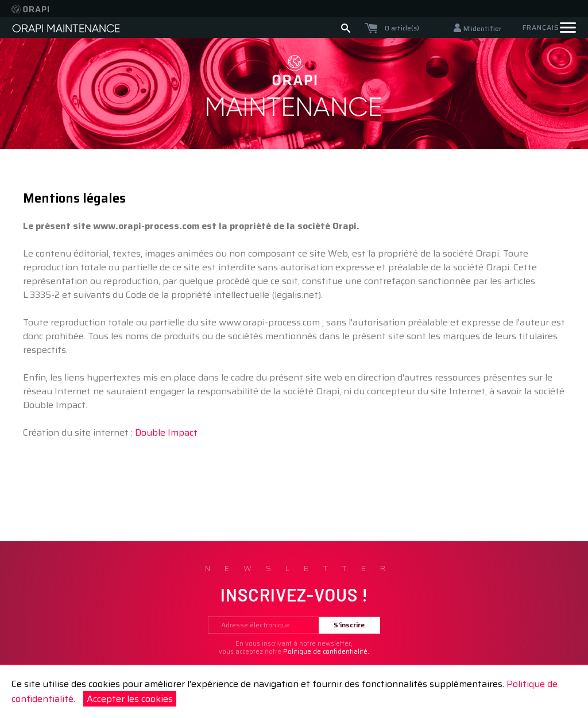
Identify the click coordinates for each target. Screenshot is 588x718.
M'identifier (482, 28)
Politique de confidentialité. (326, 652)
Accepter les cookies (130, 699)
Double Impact (166, 432)
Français (541, 27)
